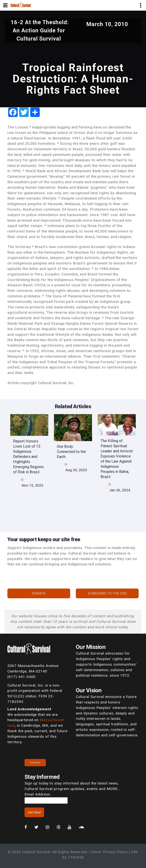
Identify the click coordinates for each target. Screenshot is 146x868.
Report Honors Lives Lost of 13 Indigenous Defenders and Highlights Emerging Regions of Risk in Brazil (28, 457)
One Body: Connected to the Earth (71, 452)
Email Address (37, 794)
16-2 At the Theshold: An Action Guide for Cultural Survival (40, 30)
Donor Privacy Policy (109, 852)
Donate (39, 593)
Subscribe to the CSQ (107, 593)
